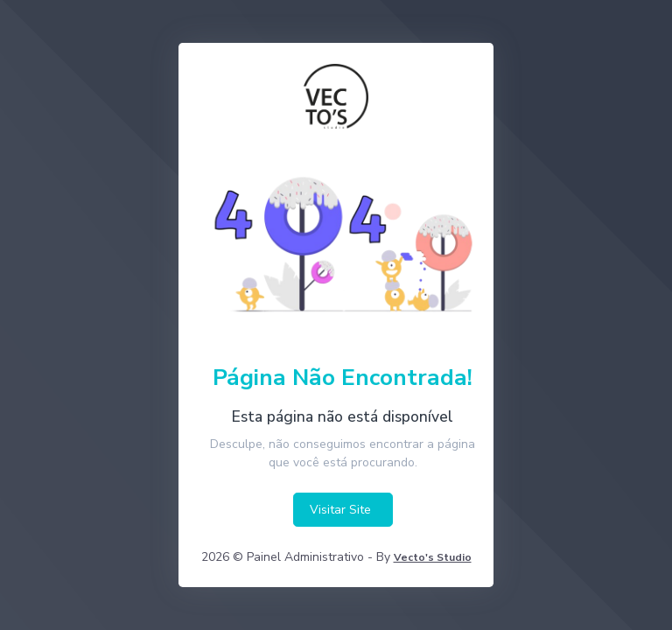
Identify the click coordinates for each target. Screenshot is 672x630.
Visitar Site (340, 510)
